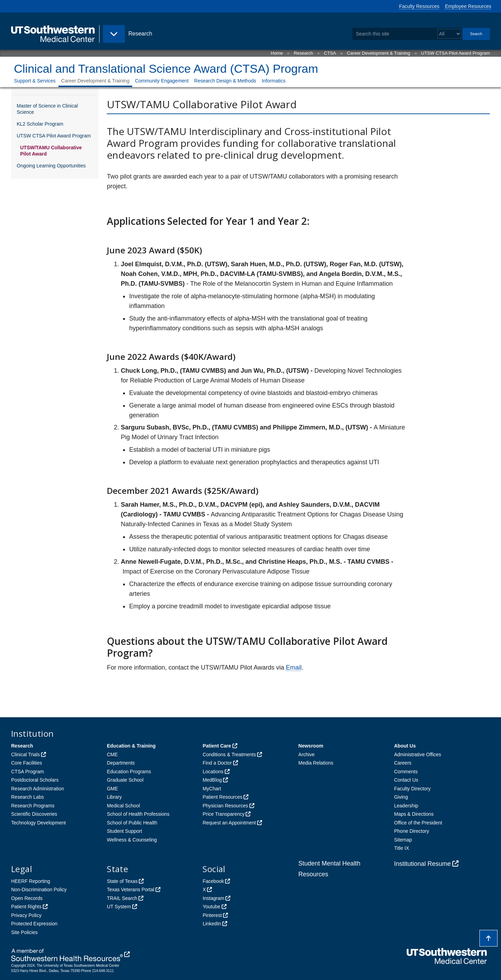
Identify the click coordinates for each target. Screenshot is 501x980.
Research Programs (33, 806)
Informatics (273, 81)
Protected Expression (34, 924)
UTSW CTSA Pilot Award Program (455, 53)
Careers (403, 763)
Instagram (213, 898)
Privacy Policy (26, 915)
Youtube (211, 907)
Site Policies (24, 932)
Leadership (406, 806)
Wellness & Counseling (132, 840)
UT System (119, 907)
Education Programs (129, 772)
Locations (213, 772)
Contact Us (406, 780)
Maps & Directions (414, 814)
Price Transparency (224, 814)
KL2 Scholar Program (40, 124)
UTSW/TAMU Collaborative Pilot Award (51, 151)
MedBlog (212, 780)
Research (303, 53)
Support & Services (35, 81)
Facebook (213, 881)
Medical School (123, 806)
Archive (307, 754)
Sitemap (403, 840)
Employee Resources (468, 6)
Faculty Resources (419, 6)
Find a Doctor (217, 763)
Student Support (124, 831)
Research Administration (38, 789)
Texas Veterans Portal (130, 890)
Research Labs (27, 797)
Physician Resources (225, 806)
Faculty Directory (412, 789)
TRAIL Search (122, 898)
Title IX (402, 848)
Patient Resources (222, 797)
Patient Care (217, 746)
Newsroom (311, 746)
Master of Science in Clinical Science (47, 109)
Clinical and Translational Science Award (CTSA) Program (166, 69)
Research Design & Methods (225, 81)
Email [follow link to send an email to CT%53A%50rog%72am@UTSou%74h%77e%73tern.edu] (294, 667)
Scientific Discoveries (34, 814)
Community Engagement (162, 81)
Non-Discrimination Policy (39, 890)
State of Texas (122, 881)
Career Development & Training (379, 53)
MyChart (212, 789)
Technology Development (38, 823)
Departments (121, 763)
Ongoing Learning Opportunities (51, 166)
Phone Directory (412, 831)
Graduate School (125, 780)
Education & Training (131, 746)
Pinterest (212, 915)
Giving (401, 797)
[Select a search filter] (449, 34)
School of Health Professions (138, 814)
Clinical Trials (25, 754)
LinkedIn (212, 924)
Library (114, 797)
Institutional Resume (423, 864)
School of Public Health (132, 823)
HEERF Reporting (31, 881)
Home (277, 53)
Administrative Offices (418, 754)
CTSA (330, 53)
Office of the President (418, 823)
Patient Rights (26, 907)
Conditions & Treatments (229, 754)
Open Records (27, 898)
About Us (405, 746)
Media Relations (316, 763)
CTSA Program (27, 772)
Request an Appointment (229, 823)
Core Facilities (27, 763)
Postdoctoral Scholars (35, 780)
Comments (406, 772)
